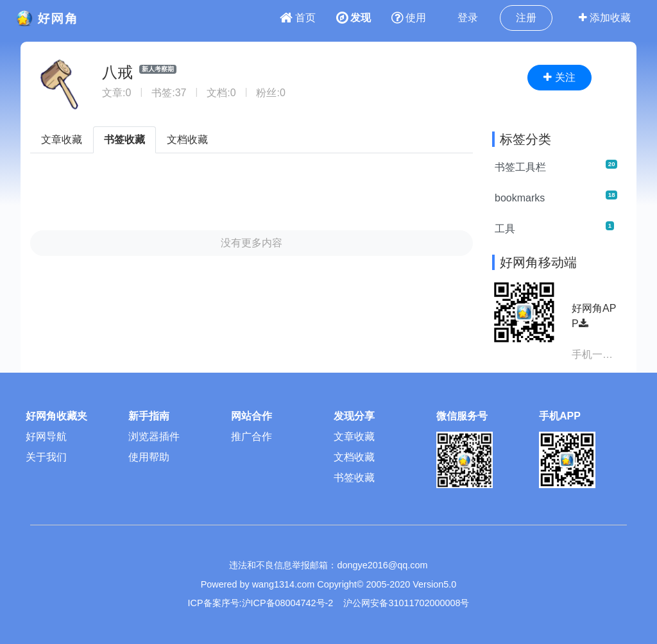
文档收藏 (187, 140)
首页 (298, 18)
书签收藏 (124, 140)
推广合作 (252, 436)
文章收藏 (62, 140)
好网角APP (594, 316)
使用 (409, 18)
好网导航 (46, 436)
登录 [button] (468, 18)
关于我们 (46, 457)
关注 (559, 77)
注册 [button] (526, 18)
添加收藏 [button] (605, 18)
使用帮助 (149, 457)
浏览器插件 (154, 436)
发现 (354, 18)
